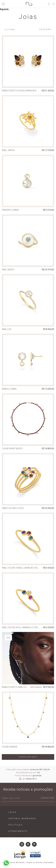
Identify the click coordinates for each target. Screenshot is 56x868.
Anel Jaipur (8, 150)
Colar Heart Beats (12, 448)
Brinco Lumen (9, 389)
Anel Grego (8, 270)
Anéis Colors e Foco (13, 508)
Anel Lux (7, 329)
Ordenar (45, 29)
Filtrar (10, 30)
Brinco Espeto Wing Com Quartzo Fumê (23, 687)
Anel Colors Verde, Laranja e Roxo (21, 568)
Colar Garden (10, 747)
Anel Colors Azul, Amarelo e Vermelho (23, 627)
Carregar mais (28, 757)
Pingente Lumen (10, 210)
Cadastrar (48, 798)
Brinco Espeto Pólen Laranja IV (19, 91)
